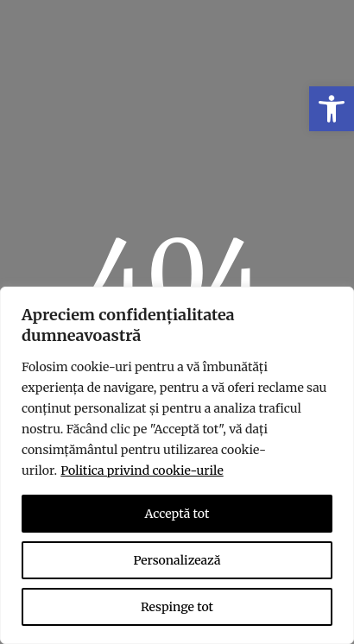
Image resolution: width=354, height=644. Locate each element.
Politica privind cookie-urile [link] (142, 470)
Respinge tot (177, 607)
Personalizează (177, 560)
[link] (332, 109)
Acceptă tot (177, 514)
